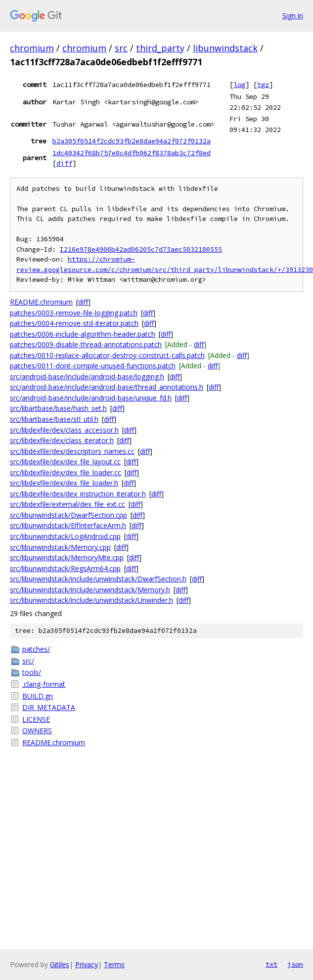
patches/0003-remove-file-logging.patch (74, 313)
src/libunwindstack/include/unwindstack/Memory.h (90, 590)
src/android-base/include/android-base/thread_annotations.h (107, 387)
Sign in (293, 16)
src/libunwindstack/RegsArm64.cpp (65, 568)
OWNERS (37, 731)
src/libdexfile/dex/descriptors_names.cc (72, 451)
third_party (160, 48)
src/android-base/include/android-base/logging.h (87, 377)
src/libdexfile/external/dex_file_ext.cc (67, 504)
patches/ (36, 649)
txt (271, 964)
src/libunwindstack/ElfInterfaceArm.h (68, 525)
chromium (32, 48)
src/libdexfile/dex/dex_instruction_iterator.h (78, 494)
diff (64, 163)
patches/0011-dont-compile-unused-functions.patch (93, 366)
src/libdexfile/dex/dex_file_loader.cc (66, 472)
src (121, 48)
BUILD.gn (38, 696)
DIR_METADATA (49, 707)
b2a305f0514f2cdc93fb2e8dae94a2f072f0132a (132, 141)
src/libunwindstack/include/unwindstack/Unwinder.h (91, 600)
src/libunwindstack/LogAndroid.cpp (65, 536)
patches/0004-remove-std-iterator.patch (74, 323)
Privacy (87, 964)
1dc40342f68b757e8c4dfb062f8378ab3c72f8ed (132, 153)
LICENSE (36, 719)
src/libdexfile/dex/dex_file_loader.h (64, 483)
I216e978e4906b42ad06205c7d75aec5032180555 (141, 249)
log (239, 85)
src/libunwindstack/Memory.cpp (60, 547)
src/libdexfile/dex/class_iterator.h (62, 440)
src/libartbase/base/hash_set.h (58, 408)
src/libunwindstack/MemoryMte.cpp (67, 557)
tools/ (32, 672)
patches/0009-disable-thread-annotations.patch (86, 344)
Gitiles (60, 964)
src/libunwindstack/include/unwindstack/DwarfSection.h (98, 579)
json (295, 964)
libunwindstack (225, 48)
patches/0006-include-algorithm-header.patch (83, 334)
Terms (114, 964)
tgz (263, 85)
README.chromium (41, 302)
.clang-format (44, 684)
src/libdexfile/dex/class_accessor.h (64, 430)
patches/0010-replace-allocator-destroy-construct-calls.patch (107, 355)
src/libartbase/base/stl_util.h (54, 419)
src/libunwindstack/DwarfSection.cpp (68, 515)
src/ (28, 661)
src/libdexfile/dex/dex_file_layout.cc (65, 462)
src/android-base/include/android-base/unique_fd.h (91, 398)
